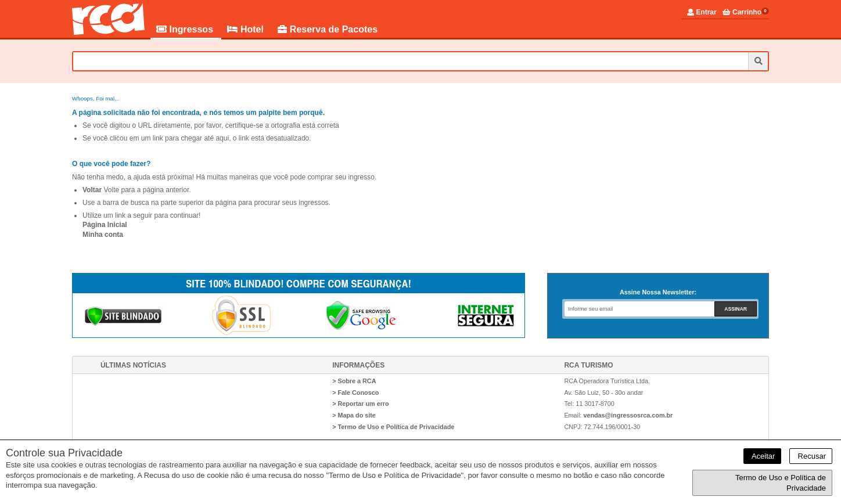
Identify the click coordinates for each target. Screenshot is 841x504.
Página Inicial (105, 225)
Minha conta (103, 235)
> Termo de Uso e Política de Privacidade (393, 427)
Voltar (92, 190)
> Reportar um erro (361, 404)
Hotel (247, 29)
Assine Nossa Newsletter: (658, 292)
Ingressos (186, 29)
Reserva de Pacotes (328, 29)
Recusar (811, 456)
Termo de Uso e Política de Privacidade (781, 483)
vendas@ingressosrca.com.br (628, 415)
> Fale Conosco (355, 393)
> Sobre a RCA (354, 381)
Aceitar (762, 456)
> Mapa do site (354, 415)
